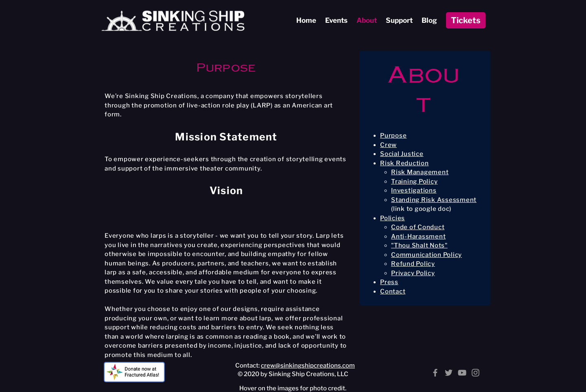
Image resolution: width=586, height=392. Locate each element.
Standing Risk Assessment (434, 200)
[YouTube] (462, 373)
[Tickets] (466, 20)
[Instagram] (476, 373)
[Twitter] (449, 373)
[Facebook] (435, 373)
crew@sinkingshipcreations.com (308, 366)
